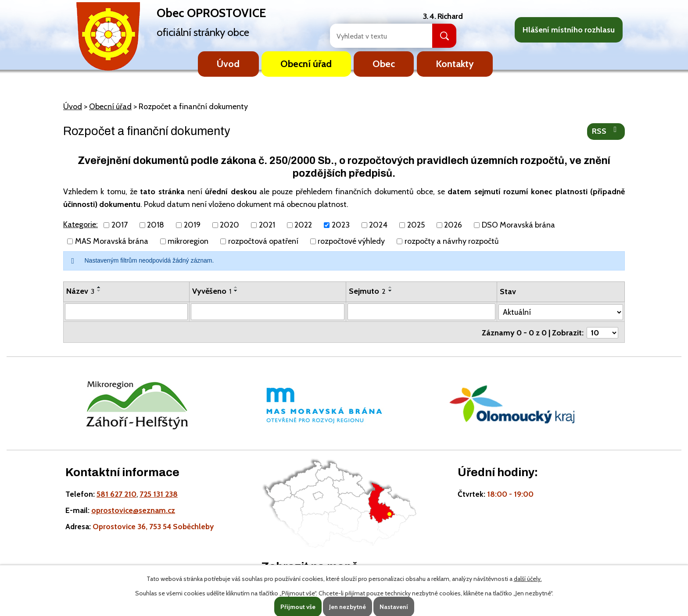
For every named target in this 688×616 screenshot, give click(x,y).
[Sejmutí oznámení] (422, 312)
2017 (120, 225)
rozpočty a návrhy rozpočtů (451, 241)
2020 (229, 225)
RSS (606, 131)
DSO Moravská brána (518, 225)
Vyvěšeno (212, 291)
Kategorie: (81, 224)
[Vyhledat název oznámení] (126, 312)
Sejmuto (368, 291)
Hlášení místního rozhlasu (569, 30)
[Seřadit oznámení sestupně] (99, 291)
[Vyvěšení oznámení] (268, 312)
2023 (341, 225)
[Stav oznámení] (561, 311)
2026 (453, 225)
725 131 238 (159, 493)
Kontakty (455, 64)
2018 (156, 225)
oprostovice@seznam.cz (133, 509)
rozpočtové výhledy (351, 241)
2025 (416, 225)
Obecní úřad (306, 64)
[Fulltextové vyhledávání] (372, 36)
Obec (384, 64)
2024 (378, 225)
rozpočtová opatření (263, 241)
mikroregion (188, 241)
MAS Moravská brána (112, 241)
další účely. (528, 579)
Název (80, 291)
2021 (267, 225)
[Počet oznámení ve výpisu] (602, 331)
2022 (303, 225)
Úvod (228, 64)
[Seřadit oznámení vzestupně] (99, 287)
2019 (192, 225)
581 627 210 (116, 493)
